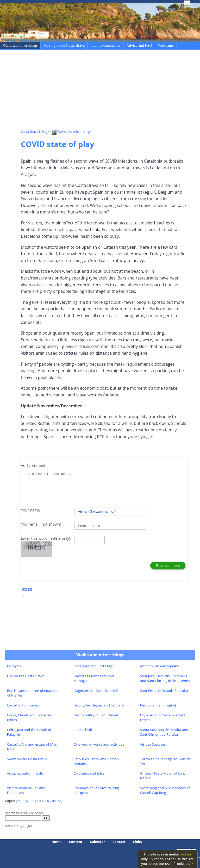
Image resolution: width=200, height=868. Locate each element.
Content (76, 842)
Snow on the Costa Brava (27, 759)
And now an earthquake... (161, 666)
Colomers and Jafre (89, 773)
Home (57, 842)
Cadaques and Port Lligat (94, 666)
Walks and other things (20, 45)
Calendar (97, 842)
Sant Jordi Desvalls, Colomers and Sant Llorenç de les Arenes (165, 678)
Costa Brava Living (34, 132)
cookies (186, 854)
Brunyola (14, 666)
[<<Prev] (22, 801)
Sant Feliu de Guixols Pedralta (164, 691)
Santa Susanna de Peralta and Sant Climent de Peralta (164, 732)
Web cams (166, 45)
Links (137, 842)
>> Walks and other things (69, 132)
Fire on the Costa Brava (26, 676)
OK (191, 864)
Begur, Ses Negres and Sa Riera (99, 705)
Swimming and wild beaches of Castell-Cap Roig (165, 790)
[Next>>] (56, 801)
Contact (119, 842)
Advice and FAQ (139, 45)
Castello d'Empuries (23, 705)
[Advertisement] (110, 90)
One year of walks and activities (99, 744)
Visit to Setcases (153, 744)
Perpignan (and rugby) (158, 705)
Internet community (105, 45)
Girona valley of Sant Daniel (96, 715)
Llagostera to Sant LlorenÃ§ (96, 691)
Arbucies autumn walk (25, 773)
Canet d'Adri (83, 730)
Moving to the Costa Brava (64, 45)
